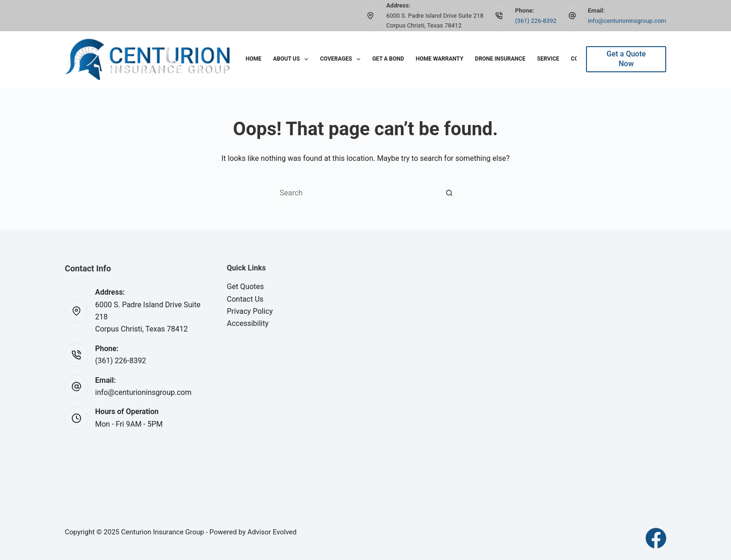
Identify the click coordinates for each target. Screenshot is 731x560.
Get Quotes (246, 287)
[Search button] (449, 193)
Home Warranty (440, 59)
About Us (293, 59)
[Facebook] (656, 538)
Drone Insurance (500, 59)
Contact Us (245, 299)
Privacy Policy (250, 311)
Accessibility (248, 323)
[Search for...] (356, 193)
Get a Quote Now (626, 59)
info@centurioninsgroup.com (627, 21)
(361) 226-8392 (536, 21)
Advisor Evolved (272, 532)
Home (254, 59)
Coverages (342, 59)
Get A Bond (388, 59)
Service (548, 59)
